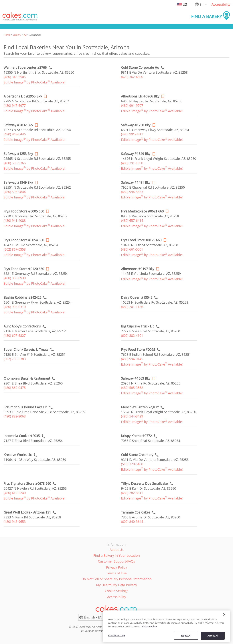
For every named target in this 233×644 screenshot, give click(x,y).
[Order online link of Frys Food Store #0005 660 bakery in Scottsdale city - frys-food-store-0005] (24, 211)
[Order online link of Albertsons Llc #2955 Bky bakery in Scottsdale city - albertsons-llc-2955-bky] (23, 96)
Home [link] (7, 35)
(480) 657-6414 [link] (132, 220)
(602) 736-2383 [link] (15, 359)
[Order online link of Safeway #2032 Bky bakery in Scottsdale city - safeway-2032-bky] (18, 125)
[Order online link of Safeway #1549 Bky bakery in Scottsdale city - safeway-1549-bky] (136, 154)
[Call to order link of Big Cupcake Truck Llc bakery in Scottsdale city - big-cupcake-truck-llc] (138, 326)
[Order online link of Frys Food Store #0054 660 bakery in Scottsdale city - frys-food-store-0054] (24, 240)
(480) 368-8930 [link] (15, 278)
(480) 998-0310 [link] (15, 307)
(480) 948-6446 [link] (15, 134)
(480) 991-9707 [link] (132, 106)
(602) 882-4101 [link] (132, 335)
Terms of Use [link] (116, 573)
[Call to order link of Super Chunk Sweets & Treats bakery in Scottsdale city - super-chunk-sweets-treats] (26, 350)
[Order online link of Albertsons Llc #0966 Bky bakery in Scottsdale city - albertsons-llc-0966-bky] (140, 96)
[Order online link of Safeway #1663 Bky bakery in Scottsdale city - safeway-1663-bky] (136, 378)
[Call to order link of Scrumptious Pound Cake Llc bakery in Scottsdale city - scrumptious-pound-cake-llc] (25, 407)
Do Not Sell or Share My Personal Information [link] (117, 579)
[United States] (137, 617)
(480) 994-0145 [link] (132, 359)
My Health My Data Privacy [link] (116, 585)
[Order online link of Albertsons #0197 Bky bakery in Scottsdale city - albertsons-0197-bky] (138, 269)
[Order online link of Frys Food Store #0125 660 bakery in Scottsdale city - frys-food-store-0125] (141, 240)
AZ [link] (25, 35)
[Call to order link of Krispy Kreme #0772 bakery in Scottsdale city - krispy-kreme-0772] (136, 436)
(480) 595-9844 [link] (15, 192)
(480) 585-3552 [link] (132, 388)
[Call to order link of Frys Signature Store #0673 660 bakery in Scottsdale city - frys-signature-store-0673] (27, 484)
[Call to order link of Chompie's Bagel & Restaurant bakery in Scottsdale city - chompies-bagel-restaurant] (27, 378)
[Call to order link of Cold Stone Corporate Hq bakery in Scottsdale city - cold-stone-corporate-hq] (140, 68)
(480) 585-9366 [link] (15, 163)
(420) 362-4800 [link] (132, 77)
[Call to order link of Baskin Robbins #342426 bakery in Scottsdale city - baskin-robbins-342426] (22, 297)
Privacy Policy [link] (117, 567)
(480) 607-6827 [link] (15, 335)
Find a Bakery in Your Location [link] (117, 555)
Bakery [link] (17, 35)
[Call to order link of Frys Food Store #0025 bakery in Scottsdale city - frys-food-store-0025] (138, 350)
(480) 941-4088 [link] (15, 220)
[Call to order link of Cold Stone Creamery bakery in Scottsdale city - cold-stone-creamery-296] (137, 455)
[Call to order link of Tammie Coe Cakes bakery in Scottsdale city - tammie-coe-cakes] (136, 512)
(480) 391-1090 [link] (132, 163)
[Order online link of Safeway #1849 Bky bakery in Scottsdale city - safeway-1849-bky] (18, 183)
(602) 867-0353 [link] (15, 249)
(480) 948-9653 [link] (15, 522)
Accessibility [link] (221, 4)
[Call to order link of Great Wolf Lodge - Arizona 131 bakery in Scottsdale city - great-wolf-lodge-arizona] (27, 512)
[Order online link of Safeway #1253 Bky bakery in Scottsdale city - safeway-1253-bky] (18, 154)
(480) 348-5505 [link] (15, 77)
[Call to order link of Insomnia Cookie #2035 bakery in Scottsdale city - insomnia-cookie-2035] (22, 436)
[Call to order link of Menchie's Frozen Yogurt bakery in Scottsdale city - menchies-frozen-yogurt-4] (140, 407)
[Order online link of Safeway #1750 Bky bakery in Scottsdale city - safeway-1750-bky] (136, 125)
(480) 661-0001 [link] (132, 249)
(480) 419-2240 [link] (15, 493)
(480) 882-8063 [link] (15, 416)
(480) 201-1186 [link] (132, 307)
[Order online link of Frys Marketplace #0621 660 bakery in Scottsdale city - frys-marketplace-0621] (142, 211)
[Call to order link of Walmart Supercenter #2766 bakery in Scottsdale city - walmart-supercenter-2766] (25, 68)
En (202, 4)
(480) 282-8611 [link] (132, 493)
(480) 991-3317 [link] (132, 134)
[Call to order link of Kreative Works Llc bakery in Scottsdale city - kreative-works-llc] (18, 455)
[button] (20, 16)
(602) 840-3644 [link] (132, 522)
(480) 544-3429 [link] (132, 416)
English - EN (93, 617)
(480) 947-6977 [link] (15, 106)
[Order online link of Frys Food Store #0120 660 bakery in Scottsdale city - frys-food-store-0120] (24, 269)
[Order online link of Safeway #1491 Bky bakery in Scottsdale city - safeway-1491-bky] (136, 183)
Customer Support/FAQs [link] (116, 561)
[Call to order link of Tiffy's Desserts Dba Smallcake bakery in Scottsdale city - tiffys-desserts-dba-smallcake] (144, 484)
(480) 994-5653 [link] (132, 192)
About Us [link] (117, 550)
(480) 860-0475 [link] (15, 388)
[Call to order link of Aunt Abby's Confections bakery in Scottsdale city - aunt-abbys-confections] (22, 326)
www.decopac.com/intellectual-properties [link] (128, 631)
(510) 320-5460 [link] (132, 464)
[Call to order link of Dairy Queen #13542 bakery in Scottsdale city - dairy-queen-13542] (137, 297)
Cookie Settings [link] (117, 591)
